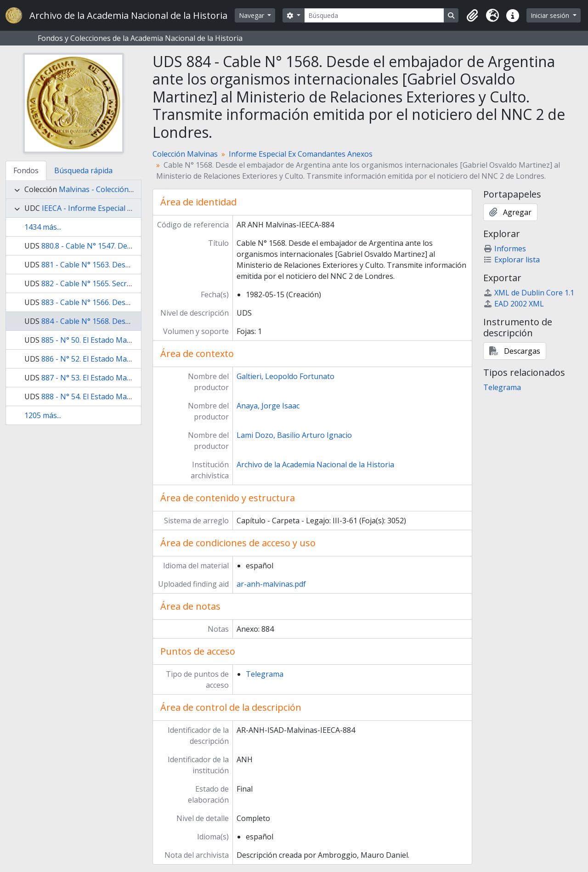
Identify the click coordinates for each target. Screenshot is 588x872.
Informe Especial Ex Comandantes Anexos (301, 154)
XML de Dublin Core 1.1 (529, 293)
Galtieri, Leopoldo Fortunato (286, 376)
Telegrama (265, 674)
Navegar (252, 15)
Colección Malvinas (185, 154)
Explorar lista (512, 260)
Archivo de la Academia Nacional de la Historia (315, 464)
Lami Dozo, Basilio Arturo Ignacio (294, 435)
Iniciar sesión (551, 15)
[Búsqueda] (374, 15)
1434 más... (43, 227)
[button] (472, 16)
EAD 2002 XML (514, 304)
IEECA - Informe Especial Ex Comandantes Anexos (127, 208)
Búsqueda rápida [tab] (83, 170)
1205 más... (43, 415)
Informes (505, 249)
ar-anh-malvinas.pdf (271, 584)
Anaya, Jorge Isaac (268, 406)
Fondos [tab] (26, 170)
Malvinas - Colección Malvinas (110, 189)
